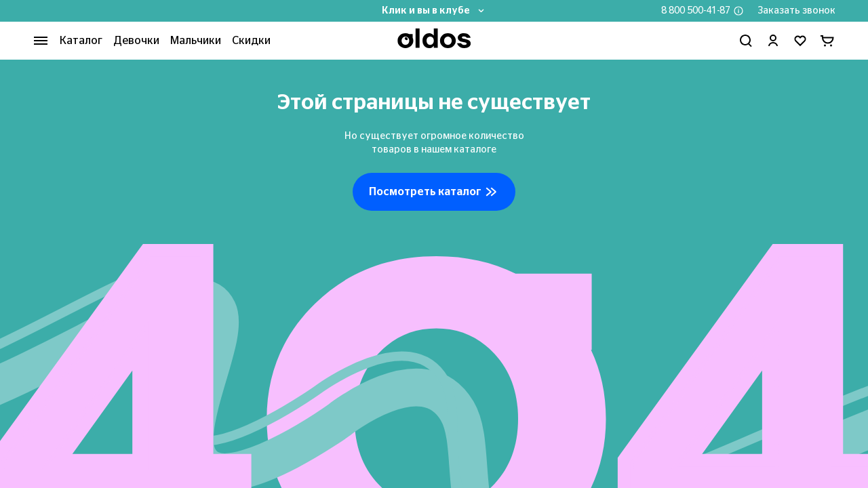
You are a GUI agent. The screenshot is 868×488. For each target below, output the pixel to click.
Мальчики (196, 41)
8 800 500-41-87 (696, 11)
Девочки (136, 41)
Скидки (251, 41)
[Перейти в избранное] (800, 41)
